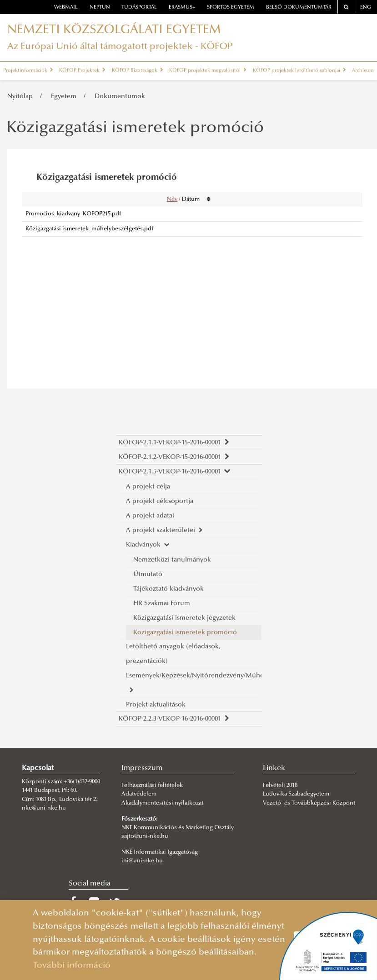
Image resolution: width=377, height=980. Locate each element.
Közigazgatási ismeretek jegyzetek (184, 618)
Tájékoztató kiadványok (168, 589)
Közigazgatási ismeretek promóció (185, 633)
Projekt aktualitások (156, 705)
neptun (100, 7)
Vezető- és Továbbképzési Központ (309, 803)
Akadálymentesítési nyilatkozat (162, 803)
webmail (66, 7)
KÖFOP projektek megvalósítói (208, 70)
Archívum (363, 71)
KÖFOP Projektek (82, 70)
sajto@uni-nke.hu (145, 836)
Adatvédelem (139, 794)
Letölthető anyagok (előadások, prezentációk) (173, 654)
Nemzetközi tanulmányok (172, 560)
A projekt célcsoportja (160, 501)
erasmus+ (182, 7)
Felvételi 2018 (280, 786)
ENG (366, 7)
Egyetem (64, 97)
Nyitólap (20, 97)
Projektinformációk (28, 70)
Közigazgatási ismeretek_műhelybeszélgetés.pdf (89, 229)
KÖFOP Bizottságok (138, 70)
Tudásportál (139, 7)
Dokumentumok (120, 97)
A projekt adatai (150, 516)
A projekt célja (148, 487)
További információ (72, 966)
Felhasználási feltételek (152, 786)
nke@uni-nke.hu (44, 808)
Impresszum (142, 768)
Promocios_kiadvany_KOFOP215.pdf (73, 214)
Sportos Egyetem (231, 7)
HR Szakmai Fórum (162, 604)
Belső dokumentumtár (299, 7)
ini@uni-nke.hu (142, 861)
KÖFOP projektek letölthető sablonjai (299, 70)
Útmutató (148, 575)
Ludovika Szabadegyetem (296, 794)
